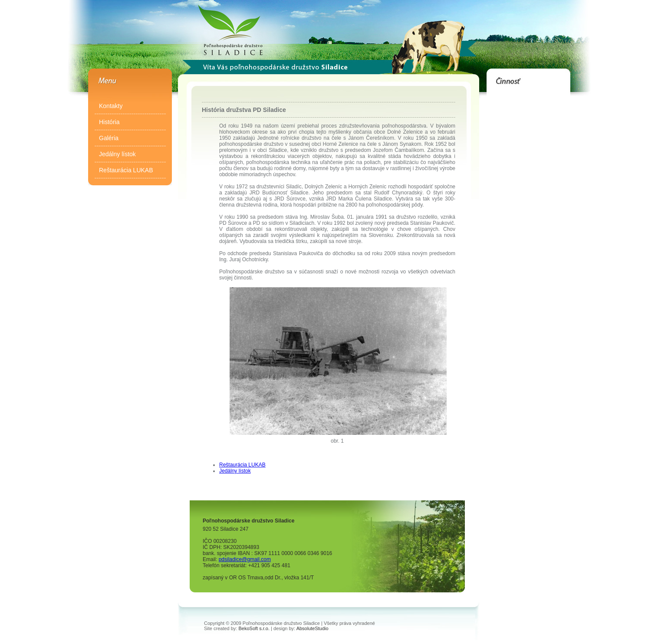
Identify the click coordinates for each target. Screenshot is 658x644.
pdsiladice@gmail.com (245, 559)
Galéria (109, 138)
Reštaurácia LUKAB (126, 170)
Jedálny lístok (117, 154)
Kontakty (111, 106)
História (109, 122)
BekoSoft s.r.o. (254, 628)
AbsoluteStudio (313, 628)
